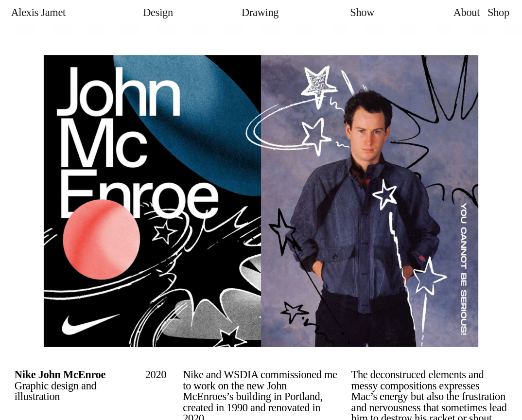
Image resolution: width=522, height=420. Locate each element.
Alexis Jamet (38, 12)
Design (158, 12)
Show (362, 12)
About (467, 12)
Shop (498, 12)
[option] (261, 201)
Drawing (260, 12)
